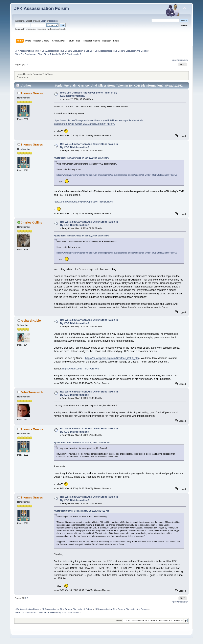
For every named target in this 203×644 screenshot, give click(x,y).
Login (43, 21)
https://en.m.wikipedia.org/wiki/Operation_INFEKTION (83, 202)
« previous (177, 60)
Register (53, 21)
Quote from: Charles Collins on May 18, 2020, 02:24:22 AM (82, 511)
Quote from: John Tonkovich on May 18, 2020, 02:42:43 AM (82, 443)
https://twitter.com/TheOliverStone (81, 369)
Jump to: (119, 621)
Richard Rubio (31, 321)
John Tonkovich (32, 392)
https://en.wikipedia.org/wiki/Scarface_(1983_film (112, 358)
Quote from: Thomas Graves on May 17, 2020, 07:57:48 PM (82, 158)
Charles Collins (31, 222)
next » (185, 60)
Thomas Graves (32, 93)
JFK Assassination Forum (41, 8)
